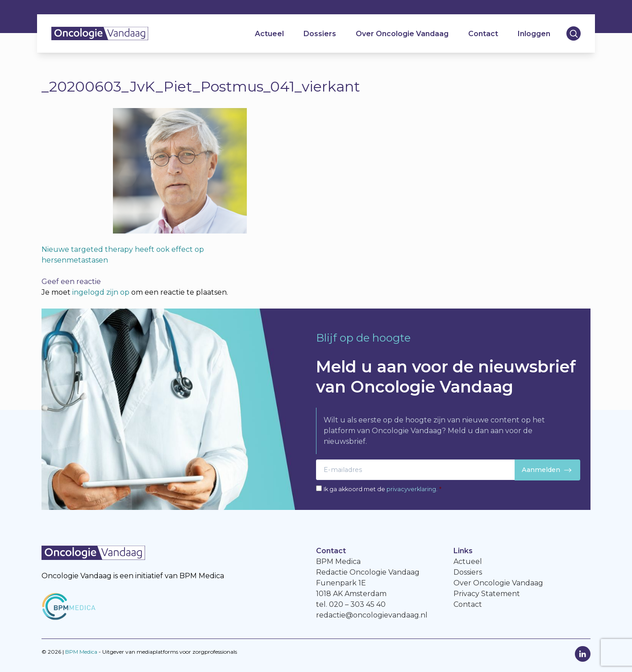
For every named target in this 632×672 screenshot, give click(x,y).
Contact (483, 34)
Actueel (269, 34)
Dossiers (320, 34)
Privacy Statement (487, 594)
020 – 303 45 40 (357, 604)
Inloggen (534, 34)
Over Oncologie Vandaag (402, 34)
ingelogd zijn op (101, 292)
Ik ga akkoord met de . (383, 489)
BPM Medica (81, 652)
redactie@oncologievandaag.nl (372, 615)
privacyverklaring (411, 489)
